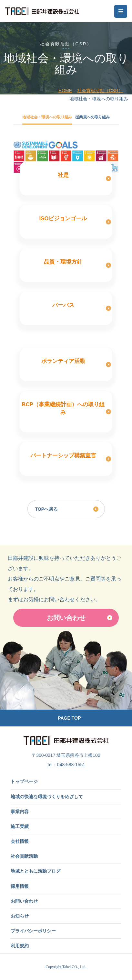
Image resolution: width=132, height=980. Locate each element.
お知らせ (20, 916)
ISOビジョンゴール (63, 218)
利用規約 (20, 946)
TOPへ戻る (47, 509)
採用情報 (20, 886)
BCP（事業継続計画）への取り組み (63, 408)
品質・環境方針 (63, 262)
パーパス (63, 305)
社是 (63, 175)
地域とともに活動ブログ (36, 871)
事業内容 (20, 811)
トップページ (24, 781)
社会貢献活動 (24, 856)
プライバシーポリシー (33, 931)
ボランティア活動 (63, 361)
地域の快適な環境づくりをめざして (47, 797)
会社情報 (20, 841)
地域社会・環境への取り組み (47, 117)
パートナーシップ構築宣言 (63, 456)
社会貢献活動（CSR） (100, 91)
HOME (65, 91)
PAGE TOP (69, 718)
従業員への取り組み (92, 117)
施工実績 (20, 826)
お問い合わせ (66, 618)
